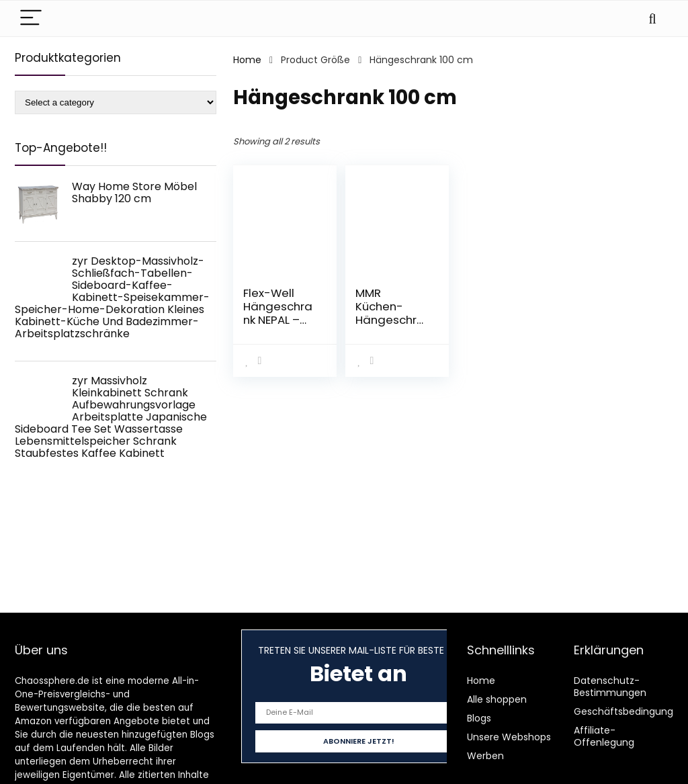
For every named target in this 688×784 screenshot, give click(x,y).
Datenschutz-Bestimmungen (610, 687)
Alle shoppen (497, 699)
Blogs (479, 718)
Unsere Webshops (509, 737)
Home (247, 60)
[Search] (652, 18)
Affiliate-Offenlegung (604, 736)
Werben (485, 756)
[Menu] (31, 18)
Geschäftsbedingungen (630, 711)
